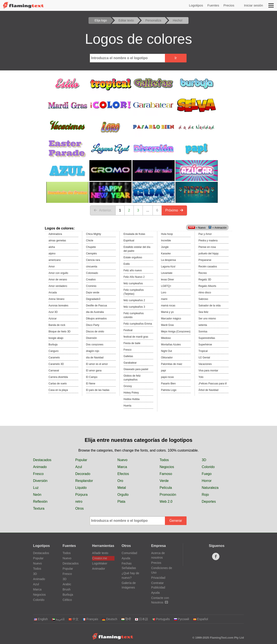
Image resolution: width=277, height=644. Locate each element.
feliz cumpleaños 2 (134, 300)
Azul (79, 467)
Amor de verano (58, 280)
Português (161, 619)
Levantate (167, 273)
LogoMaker (100, 563)
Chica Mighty (94, 234)
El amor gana (94, 371)
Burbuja (53, 345)
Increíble (166, 241)
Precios (229, 5)
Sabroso (203, 299)
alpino (52, 254)
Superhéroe (205, 345)
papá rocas (167, 377)
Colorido (208, 467)
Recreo (203, 273)
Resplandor (84, 481)
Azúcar (52, 319)
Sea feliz (203, 312)
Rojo (205, 495)
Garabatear (130, 363)
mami (164, 299)
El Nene (91, 384)
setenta (203, 325)
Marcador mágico (171, 319)
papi (163, 371)
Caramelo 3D (56, 364)
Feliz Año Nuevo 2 (134, 277)
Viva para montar (208, 371)
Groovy (128, 386)
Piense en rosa (207, 247)
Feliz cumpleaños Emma (138, 324)
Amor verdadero (58, 286)
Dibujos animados (96, 319)
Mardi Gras (167, 325)
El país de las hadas (98, 390)
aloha (52, 247)
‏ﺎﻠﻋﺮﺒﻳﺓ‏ (58, 619)
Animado (40, 467)
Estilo (127, 264)
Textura (39, 508)
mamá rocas (168, 306)
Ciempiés (92, 254)
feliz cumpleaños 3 (134, 307)
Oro (120, 481)
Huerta (127, 406)
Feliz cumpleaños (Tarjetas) (134, 292)
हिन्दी (126, 619)
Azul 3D (53, 312)
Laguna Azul (168, 267)
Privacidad (158, 578)
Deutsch (110, 619)
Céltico (67, 600)
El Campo (92, 377)
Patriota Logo (169, 390)
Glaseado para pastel (136, 369)
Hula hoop (167, 234)
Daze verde (93, 293)
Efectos (123, 474)
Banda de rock (57, 325)
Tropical (203, 351)
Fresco (128, 350)
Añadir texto (100, 553)
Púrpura (81, 495)
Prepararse (205, 260)
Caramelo (54, 358)
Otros (80, 508)
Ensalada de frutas (134, 234)
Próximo (174, 210)
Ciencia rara (93, 260)
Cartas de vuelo (58, 384)
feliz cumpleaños (133, 283)
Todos (164, 460)
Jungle (165, 247)
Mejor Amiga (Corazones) (176, 332)
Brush (67, 589)
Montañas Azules (171, 345)
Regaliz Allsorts (207, 286)
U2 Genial (204, 358)
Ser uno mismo (207, 319)
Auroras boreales (58, 306)
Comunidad (129, 553)
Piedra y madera (208, 241)
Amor (52, 267)
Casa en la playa (58, 390)
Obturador (167, 358)
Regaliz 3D (205, 280)
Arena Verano (56, 299)
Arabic (67, 584)
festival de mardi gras (136, 337)
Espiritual (129, 241)
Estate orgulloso (133, 257)
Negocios (167, 467)
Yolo (201, 377)
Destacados (42, 460)
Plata (121, 502)
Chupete (91, 247)
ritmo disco (205, 293)
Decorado (83, 474)
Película (166, 488)
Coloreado (92, 273)
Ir (176, 58)
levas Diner (167, 280)
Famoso (166, 474)
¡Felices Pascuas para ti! (213, 384)
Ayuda (126, 558)
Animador (99, 569)
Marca (122, 467)
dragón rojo (93, 351)
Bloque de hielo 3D (59, 332)
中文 (73, 619)
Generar (176, 521)
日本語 (141, 619)
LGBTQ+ (166, 286)
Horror (207, 481)
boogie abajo (56, 338)
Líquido (81, 488)
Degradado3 (93, 299)
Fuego (207, 474)
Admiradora (55, 234)
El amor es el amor (97, 364)
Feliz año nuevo (133, 270)
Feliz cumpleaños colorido (134, 315)
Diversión (92, 338)
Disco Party (93, 325)
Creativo (91, 280)
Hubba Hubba (132, 399)
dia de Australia (95, 312)
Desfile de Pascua (97, 306)
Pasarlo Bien (168, 384)
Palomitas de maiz (172, 364)
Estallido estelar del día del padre (137, 249)
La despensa (168, 260)
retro (79, 502)
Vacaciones (205, 364)
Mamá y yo (167, 312)
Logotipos (196, 5)
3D (204, 460)
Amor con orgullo (58, 273)
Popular (81, 460)
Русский (181, 619)
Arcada (53, 293)
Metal (122, 488)
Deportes (209, 502)
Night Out (167, 351)
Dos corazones (95, 345)
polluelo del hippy (209, 254)
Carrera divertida (58, 377)
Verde (164, 481)
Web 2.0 (166, 502)
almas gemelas (57, 241)
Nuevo (122, 460)
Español (201, 619)
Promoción (168, 495)
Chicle (90, 241)
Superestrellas (207, 338)
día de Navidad (95, 358)
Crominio (91, 286)
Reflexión (40, 502)
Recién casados (208, 267)
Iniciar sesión (253, 5)
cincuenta (92, 267)
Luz (36, 488)
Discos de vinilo (95, 332)
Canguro (53, 351)
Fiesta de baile (132, 343)
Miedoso (166, 338)
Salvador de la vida (209, 306)
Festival (128, 330)
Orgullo (123, 495)
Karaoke (166, 254)
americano (55, 260)
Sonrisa (203, 332)
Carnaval (54, 371)
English (41, 619)
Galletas (128, 356)
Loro (164, 293)
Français (90, 619)
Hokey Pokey (131, 393)
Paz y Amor (205, 234)
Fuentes (213, 5)
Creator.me (100, 558)
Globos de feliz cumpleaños (132, 378)
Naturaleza (210, 488)
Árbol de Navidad (208, 390)
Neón (37, 495)
